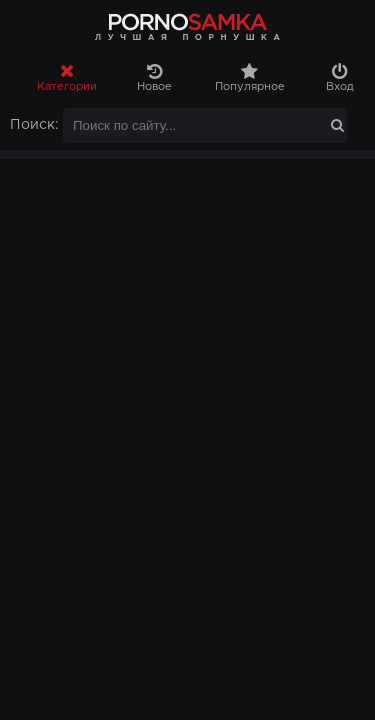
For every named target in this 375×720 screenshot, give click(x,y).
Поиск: (34, 125)
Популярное (250, 77)
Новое (154, 77)
